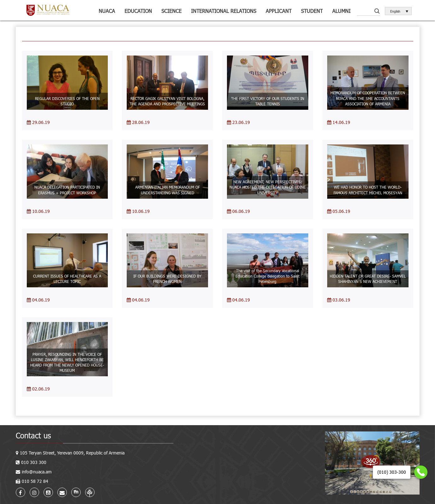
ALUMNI (341, 11)
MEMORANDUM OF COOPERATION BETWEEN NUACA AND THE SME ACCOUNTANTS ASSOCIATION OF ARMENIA (368, 98)
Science (171, 11)
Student (312, 11)
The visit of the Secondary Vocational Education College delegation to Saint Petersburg (267, 276)
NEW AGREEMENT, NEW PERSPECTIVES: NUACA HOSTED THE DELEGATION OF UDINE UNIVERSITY (268, 187)
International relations (224, 11)
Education (138, 11)
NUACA (107, 11)
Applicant (279, 11)
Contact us (33, 435)
